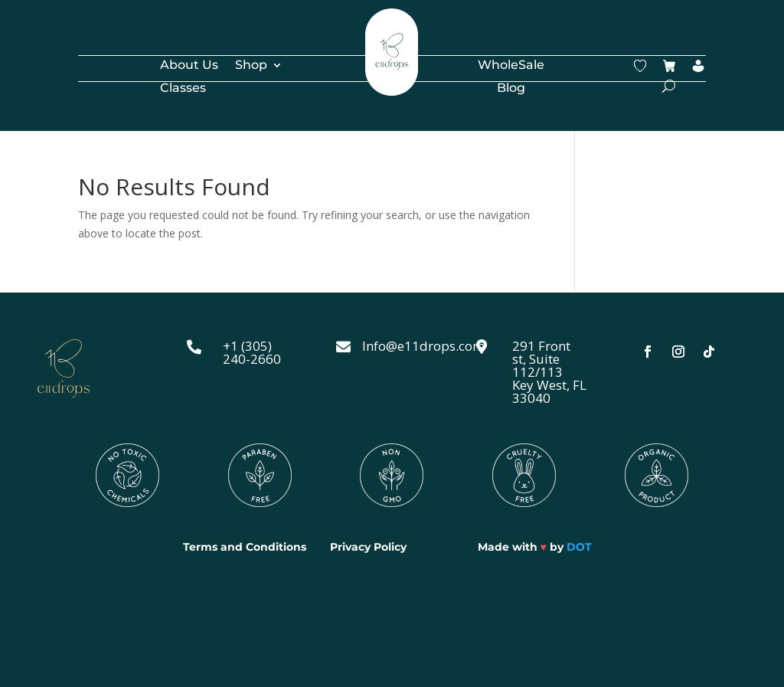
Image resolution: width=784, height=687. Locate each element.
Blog (511, 89)
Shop (251, 66)
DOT (579, 547)
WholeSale (511, 66)
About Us (189, 66)
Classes (183, 89)
